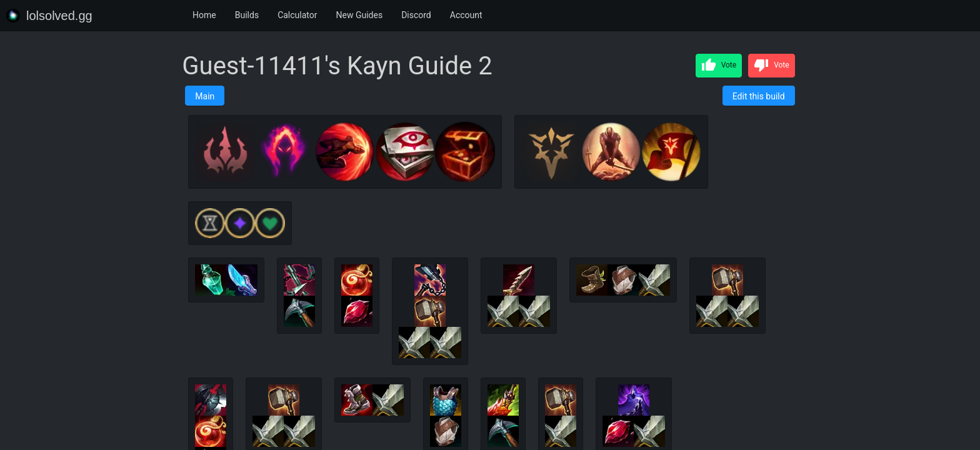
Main (205, 96)
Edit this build (759, 96)
